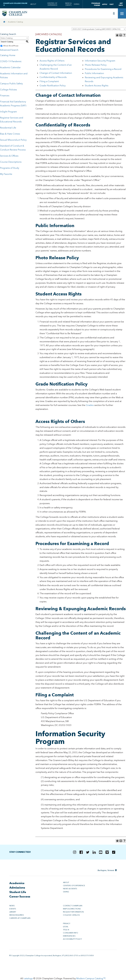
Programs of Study (10, 168)
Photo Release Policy (96, 65)
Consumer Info (71, 933)
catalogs (28, 979)
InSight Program (8, 112)
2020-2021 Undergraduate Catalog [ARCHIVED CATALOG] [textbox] (96, 29)
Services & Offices (9, 156)
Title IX (66, 930)
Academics (17, 883)
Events (13, 909)
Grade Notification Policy (53, 86)
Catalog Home (8, 56)
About (33, 4)
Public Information (94, 73)
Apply (105, 4)
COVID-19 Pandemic (11, 61)
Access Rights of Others (52, 61)
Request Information (73, 912)
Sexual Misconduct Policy (13, 140)
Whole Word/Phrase (11, 46)
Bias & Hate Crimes (10, 134)
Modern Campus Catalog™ (91, 979)
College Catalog (71, 915)
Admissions (17, 888)
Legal (66, 927)
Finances (5, 96)
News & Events (68, 4)
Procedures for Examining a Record (103, 69)
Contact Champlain (73, 906)
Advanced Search (9, 50)
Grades (90, 405)
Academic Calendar (10, 68)
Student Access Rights (97, 86)
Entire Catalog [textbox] (7, 38)
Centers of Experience (52, 4)
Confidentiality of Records (53, 77)
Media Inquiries (17, 915)
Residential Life (8, 128)
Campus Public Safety (11, 84)
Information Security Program (100, 61)
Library (13, 912)
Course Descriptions (11, 162)
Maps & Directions (72, 909)
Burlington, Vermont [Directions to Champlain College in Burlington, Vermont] (107, 871)
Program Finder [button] (96, 4)
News (12, 906)
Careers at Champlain (20, 918)
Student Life (18, 892)
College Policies (8, 90)
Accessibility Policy (72, 939)
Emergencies (69, 936)
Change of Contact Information (56, 73)
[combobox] (99, 29)
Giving (77, 4)
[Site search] (114, 14)
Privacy (67, 924)
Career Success (20, 897)
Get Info (121, 4)
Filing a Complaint (49, 81)
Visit (112, 4)
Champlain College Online (15, 4)
